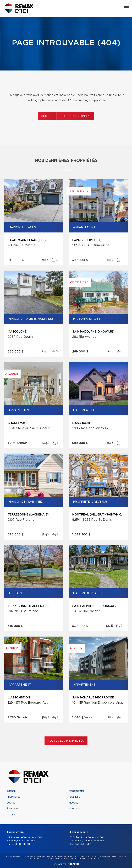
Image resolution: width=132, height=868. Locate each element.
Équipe (11, 803)
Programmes (77, 791)
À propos (12, 809)
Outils (11, 815)
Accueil (47, 116)
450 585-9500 (21, 844)
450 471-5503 (83, 844)
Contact (75, 809)
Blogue (74, 803)
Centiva (73, 864)
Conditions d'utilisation (60, 859)
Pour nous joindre (76, 116)
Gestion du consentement (89, 859)
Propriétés (14, 797)
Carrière (75, 797)
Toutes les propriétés (66, 741)
